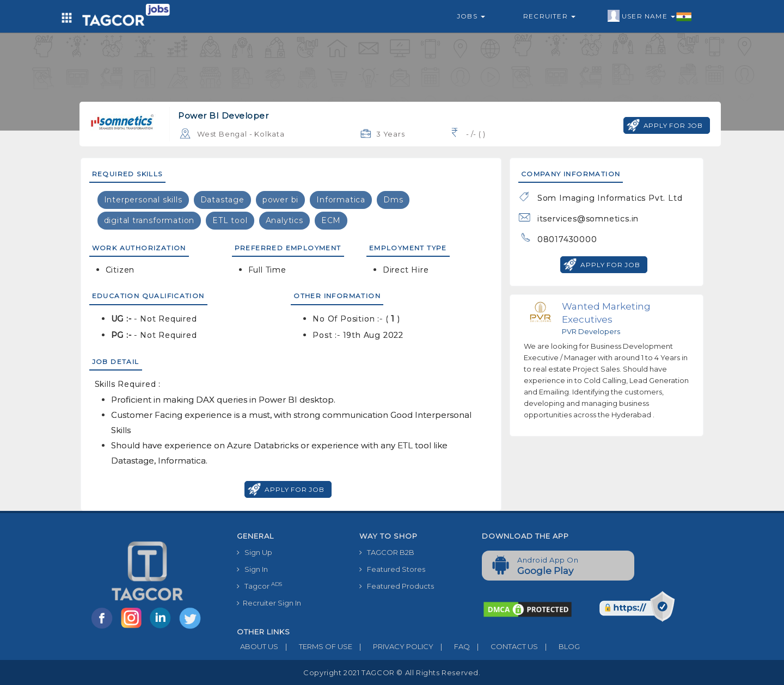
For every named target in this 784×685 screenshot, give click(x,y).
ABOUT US (258, 646)
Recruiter (549, 16)
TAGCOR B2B (387, 552)
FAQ (452, 646)
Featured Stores (392, 569)
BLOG (559, 646)
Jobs (471, 16)
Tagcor (259, 586)
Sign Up (255, 552)
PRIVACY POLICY (393, 646)
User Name (650, 16)
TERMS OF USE (315, 646)
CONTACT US (504, 646)
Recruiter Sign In (269, 603)
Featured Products (397, 586)
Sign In (252, 569)
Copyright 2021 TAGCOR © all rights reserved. (392, 672)
